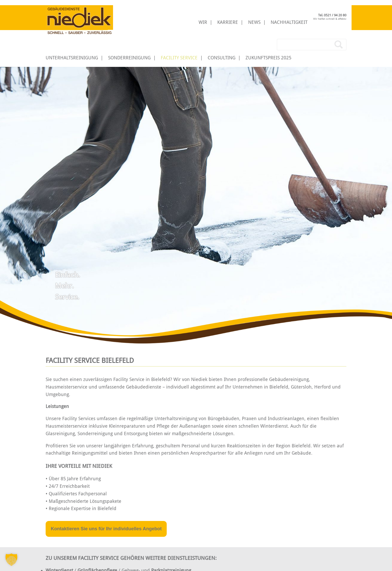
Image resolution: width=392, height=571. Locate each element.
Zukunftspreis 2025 (268, 58)
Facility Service (179, 58)
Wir (203, 22)
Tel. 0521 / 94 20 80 (332, 15)
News (254, 22)
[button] (11, 560)
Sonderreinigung (129, 58)
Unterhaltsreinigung (72, 58)
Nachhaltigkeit (289, 22)
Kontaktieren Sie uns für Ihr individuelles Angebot (106, 529)
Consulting (222, 58)
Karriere (228, 22)
